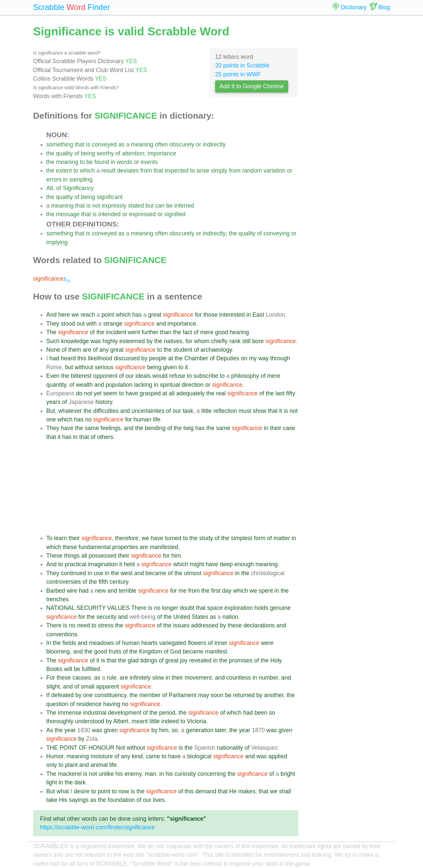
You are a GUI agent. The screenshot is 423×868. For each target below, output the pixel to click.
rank (235, 341)
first (216, 591)
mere (207, 332)
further (150, 332)
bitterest (81, 376)
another (274, 695)
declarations (259, 625)
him (176, 556)
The (51, 332)
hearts (150, 643)
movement (198, 678)
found (102, 162)
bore (258, 341)
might (197, 564)
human (142, 419)
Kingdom (151, 651)
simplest (242, 538)
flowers (197, 643)
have (132, 393)
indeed (170, 721)
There (139, 608)
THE (52, 748)
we (75, 315)
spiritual (170, 385)
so (272, 713)
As (50, 730)
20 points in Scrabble (242, 65)
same (92, 428)
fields (69, 643)
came (153, 756)
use (98, 573)
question (57, 704)
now (124, 791)
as (121, 144)
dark (80, 782)
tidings (149, 660)
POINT (68, 748)
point (108, 315)
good (222, 332)
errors (54, 179)
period (167, 713)
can (160, 206)
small (88, 687)
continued (73, 573)
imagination (103, 564)
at (171, 358)
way (264, 358)
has (137, 315)
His (63, 800)
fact (187, 332)
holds (261, 608)
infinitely (140, 678)
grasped (150, 393)
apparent (108, 687)
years (53, 402)
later (221, 730)
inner (221, 643)
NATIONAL (60, 608)
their (276, 428)
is (88, 144)
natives (173, 341)
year (70, 730)
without (84, 367)
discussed (127, 358)
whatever (70, 411)
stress (106, 625)
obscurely (182, 144)
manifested (164, 547)
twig (189, 428)
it (187, 367)
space (215, 608)
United (182, 617)
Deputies (228, 358)
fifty (291, 393)
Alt (50, 188)
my (253, 358)
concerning (211, 774)
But (51, 411)
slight (53, 687)
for (198, 315)
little (206, 411)
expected (177, 171)
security (107, 617)
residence (89, 704)
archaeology (216, 350)
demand (206, 791)
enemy (133, 774)
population (119, 385)
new (100, 591)
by (150, 341)
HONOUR (101, 748)
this (82, 358)
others (105, 437)
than (166, 332)
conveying (276, 233)
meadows (101, 643)
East (258, 315)
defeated (63, 695)
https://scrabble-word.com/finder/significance (97, 827)
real (221, 393)
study (206, 538)
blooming (58, 651)
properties (125, 547)
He (233, 791)
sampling (81, 179)
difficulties (106, 411)
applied (278, 756)
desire (82, 791)
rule (112, 678)
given (170, 367)
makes (247, 791)
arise (203, 171)
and (161, 324)
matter (282, 538)
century (119, 582)
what (63, 791)
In (49, 643)
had (54, 358)
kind (137, 756)
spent (266, 591)
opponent (105, 376)
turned (173, 538)
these (70, 547)
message (68, 214)
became (156, 573)
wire (72, 591)
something (60, 144)
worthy (105, 153)
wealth (84, 385)
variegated (173, 643)
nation (230, 617)
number (269, 678)
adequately (190, 393)
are (87, 350)
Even (53, 376)
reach (88, 315)
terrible (128, 591)
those (210, 315)
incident (116, 332)
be (90, 162)
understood (90, 721)
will (68, 669)
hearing (239, 332)
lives (159, 800)
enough (244, 564)
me (182, 591)
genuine (280, 608)
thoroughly (60, 721)
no (88, 419)
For (51, 678)
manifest (216, 651)
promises (241, 660)
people (158, 358)
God (176, 651)
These (54, 556)
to (82, 162)
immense (70, 713)
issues (181, 625)
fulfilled (91, 669)
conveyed (104, 144)
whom (202, 341)
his (119, 774)
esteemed (132, 341)
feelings (111, 428)
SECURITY (91, 608)
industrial (95, 713)
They (53, 324)
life (157, 419)
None (53, 350)
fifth (103, 582)
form (260, 538)
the (50, 153)
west (127, 573)
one (51, 419)
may (203, 695)
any (104, 350)
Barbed (56, 591)
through (280, 358)
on (244, 358)
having (112, 704)
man (150, 774)
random (252, 171)
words (124, 162)
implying (57, 242)
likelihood (100, 358)
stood (68, 324)
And (51, 315)
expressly (114, 206)
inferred (184, 206)
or (199, 144)
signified (175, 214)
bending (155, 428)
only (52, 765)
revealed (200, 660)
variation (274, 171)
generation (200, 730)
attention (133, 153)
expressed (142, 214)
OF (83, 748)
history (104, 402)
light (52, 782)
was (96, 341)
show (260, 411)
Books (54, 669)
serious (104, 367)
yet (98, 393)
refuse (177, 376)
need (83, 625)
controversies (64, 582)
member (150, 695)
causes (82, 678)
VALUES (118, 608)
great (155, 315)
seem (110, 393)
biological (199, 756)
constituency (111, 695)
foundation (121, 800)
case (289, 428)
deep (226, 564)
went (134, 332)
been (261, 713)
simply (219, 171)
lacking (143, 385)
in (113, 162)
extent (64, 171)
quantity (56, 385)
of (77, 153)
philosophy (245, 376)
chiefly (219, 341)
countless (239, 678)
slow (158, 678)
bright (288, 774)
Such (53, 341)
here (64, 315)
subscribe (206, 376)
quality (64, 153)
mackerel (70, 774)
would (160, 376)
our (130, 376)
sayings (79, 800)
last (280, 393)
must (245, 411)
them (75, 350)
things (72, 556)
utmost (193, 573)
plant (71, 765)
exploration (239, 608)
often (161, 144)
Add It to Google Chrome (252, 86)
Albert (121, 721)
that (79, 144)
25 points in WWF (238, 74)
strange (113, 324)
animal (99, 765)
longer (170, 608)
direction (193, 385)
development (125, 713)
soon (217, 695)
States (200, 617)
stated (136, 206)
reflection (225, 411)
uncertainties (148, 411)
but (149, 206)
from (146, 171)
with (91, 324)
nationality (230, 748)
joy (184, 660)
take (52, 800)
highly (110, 341)
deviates (128, 171)
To (49, 538)
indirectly (214, 144)
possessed (102, 556)
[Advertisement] (172, 488)
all (172, 393)
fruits (115, 651)
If (48, 695)
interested (232, 315)
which (87, 171)
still (246, 341)
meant (140, 721)
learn (60, 538)
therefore (127, 538)
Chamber (196, 358)
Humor (55, 756)
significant (110, 197)
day (227, 591)
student (183, 350)
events (149, 162)
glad (133, 660)
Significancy (78, 188)
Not (120, 748)
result (108, 171)
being (88, 153)
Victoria (197, 721)
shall (285, 791)
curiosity (185, 774)
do (79, 393)
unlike (106, 774)
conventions (62, 634)
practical (76, 564)
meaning (142, 144)
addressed (205, 625)
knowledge (75, 341)
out (81, 324)
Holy (276, 660)
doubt (187, 608)
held (129, 564)
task (188, 411)
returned (244, 695)
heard (68, 358)
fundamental (95, 547)
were (267, 643)
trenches (57, 599)
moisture (102, 756)
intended (110, 214)
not (96, 206)
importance (162, 153)
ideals (143, 376)
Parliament (182, 695)
